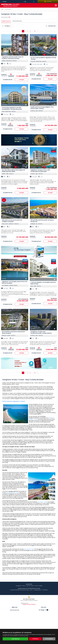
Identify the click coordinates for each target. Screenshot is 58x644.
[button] (27, 44)
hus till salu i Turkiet (42, 512)
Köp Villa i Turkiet (30, 596)
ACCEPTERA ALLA (15, 639)
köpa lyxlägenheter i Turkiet (12, 503)
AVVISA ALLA (35, 639)
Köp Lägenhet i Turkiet (20, 596)
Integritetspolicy (37, 600)
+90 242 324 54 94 (14, 620)
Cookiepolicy (45, 600)
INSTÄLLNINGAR (49, 639)
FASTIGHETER (8, 9)
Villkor (31, 600)
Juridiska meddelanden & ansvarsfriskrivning (19, 600)
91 (35, 31)
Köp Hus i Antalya (39, 596)
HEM (2, 9)
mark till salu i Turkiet (29, 559)
